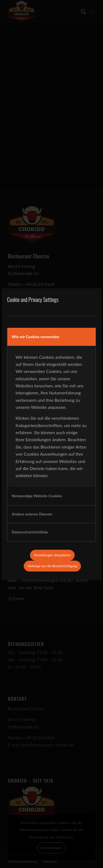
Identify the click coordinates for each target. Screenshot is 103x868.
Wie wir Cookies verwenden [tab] (36, 337)
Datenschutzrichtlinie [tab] (30, 532)
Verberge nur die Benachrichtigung (52, 566)
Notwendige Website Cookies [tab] (37, 496)
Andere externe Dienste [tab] (32, 514)
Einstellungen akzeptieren (52, 555)
